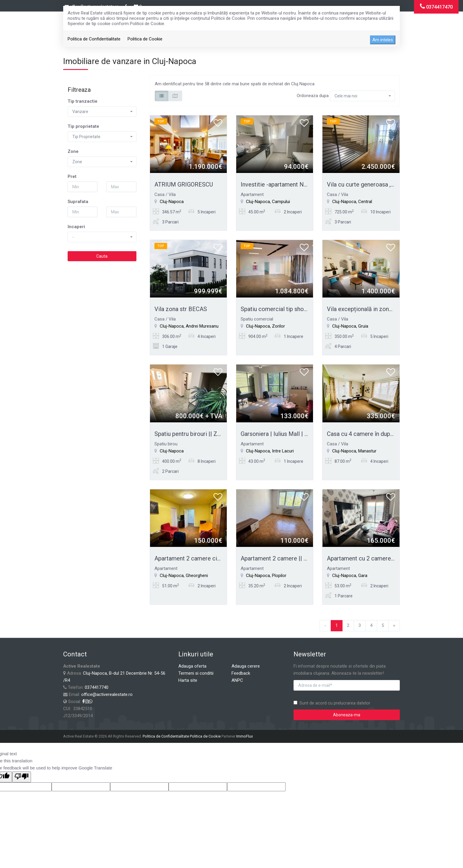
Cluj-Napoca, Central (352, 202)
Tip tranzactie (83, 101)
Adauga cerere (246, 666)
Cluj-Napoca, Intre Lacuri (270, 451)
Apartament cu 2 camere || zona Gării (375, 558)
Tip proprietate (83, 126)
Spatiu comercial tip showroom (282, 309)
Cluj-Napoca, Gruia (350, 326)
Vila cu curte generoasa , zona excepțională (383, 184)
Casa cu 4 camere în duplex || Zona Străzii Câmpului (394, 434)
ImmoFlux (244, 736)
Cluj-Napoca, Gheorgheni (184, 576)
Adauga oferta (192, 666)
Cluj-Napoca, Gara (350, 576)
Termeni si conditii (196, 673)
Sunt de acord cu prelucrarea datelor (332, 703)
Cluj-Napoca (172, 202)
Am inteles (383, 40)
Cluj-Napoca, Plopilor (266, 576)
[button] (102, 112)
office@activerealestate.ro (107, 694)
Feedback (241, 673)
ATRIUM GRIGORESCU (184, 184)
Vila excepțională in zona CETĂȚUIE (374, 309)
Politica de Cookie (145, 39)
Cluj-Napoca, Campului (268, 202)
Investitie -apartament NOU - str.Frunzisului (296, 184)
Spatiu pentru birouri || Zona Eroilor (200, 434)
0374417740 (97, 687)
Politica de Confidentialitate (94, 39)
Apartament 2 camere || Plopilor (282, 558)
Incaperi (76, 227)
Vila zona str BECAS (181, 309)
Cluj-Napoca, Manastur (354, 451)
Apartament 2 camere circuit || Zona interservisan (219, 558)
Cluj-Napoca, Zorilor (265, 326)
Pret (72, 176)
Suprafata (78, 202)
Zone (73, 151)
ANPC (237, 680)
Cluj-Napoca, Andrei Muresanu (189, 326)
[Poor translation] (22, 777)
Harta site (188, 680)
